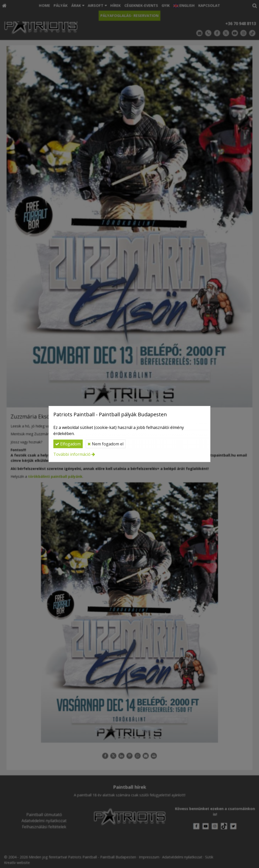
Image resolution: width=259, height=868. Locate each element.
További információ (72, 454)
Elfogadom (68, 444)
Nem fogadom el (105, 444)
